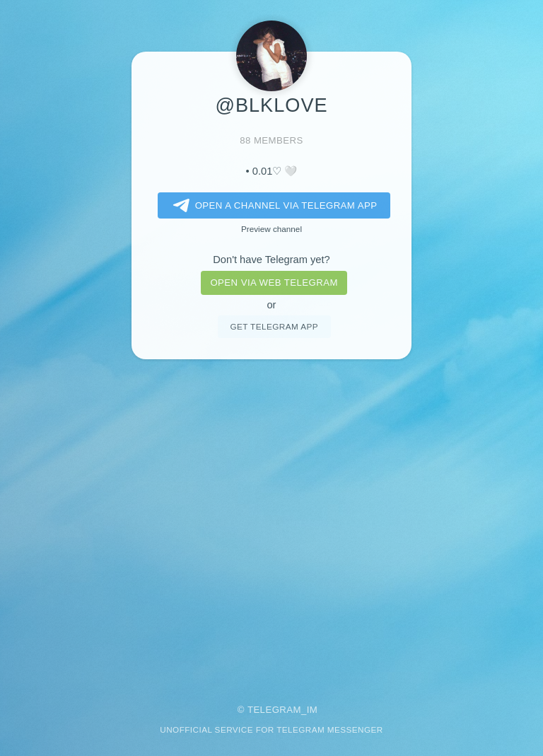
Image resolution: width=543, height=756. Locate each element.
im (313, 710)
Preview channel (271, 229)
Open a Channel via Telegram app (273, 206)
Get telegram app (274, 326)
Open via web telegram (274, 283)
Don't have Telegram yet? (271, 260)
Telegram (274, 710)
